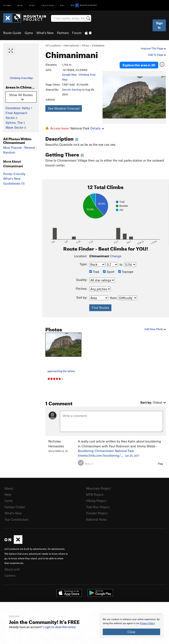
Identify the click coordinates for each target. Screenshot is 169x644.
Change (116, 256)
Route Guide (12, 33)
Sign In (159, 25)
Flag (160, 464)
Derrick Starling (72, 90)
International (71, 45)
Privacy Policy (147, 623)
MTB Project (95, 494)
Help (8, 494)
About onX (12, 569)
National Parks (96, 519)
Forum (77, 33)
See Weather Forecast (64, 108)
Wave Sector (14, 127)
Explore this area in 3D (139, 65)
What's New (45, 33)
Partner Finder (15, 507)
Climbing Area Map (21, 78)
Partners (63, 33)
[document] (131, 626)
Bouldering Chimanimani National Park (106, 451)
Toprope (126, 272)
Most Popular (13, 147)
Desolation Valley (18, 108)
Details (97, 128)
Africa (85, 45)
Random (9, 152)
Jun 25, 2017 (132, 456)
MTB (20, 5)
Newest (30, 147)
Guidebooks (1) (14, 183)
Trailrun (48, 5)
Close (131, 632)
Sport (109, 272)
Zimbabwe (98, 45)
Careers (10, 575)
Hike (32, 5)
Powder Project (97, 513)
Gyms (29, 33)
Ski (62, 5)
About (9, 488)
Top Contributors (16, 519)
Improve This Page (153, 48)
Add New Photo (155, 329)
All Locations (53, 45)
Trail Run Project (98, 507)
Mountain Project (98, 488)
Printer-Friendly (14, 174)
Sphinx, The (14, 123)
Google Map (69, 75)
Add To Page (157, 55)
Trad (94, 272)
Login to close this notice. (60, 627)
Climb (7, 5)
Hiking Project (96, 501)
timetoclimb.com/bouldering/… (100, 455)
